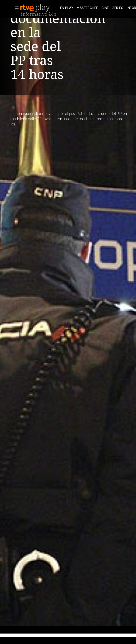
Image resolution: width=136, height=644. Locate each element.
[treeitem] (67, 8)
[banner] (39, 8)
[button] (15, 8)
